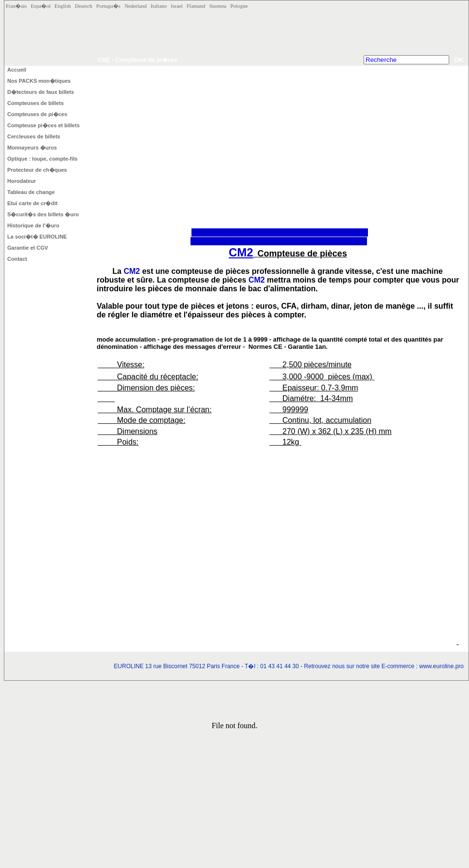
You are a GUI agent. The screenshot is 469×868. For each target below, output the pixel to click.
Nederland (137, 6)
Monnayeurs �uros (32, 148)
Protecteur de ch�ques (37, 170)
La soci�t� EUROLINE (37, 237)
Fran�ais (18, 6)
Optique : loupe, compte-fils (42, 159)
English (65, 6)
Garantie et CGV (28, 248)
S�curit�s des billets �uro (43, 214)
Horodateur (22, 181)
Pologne (239, 6)
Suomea (220, 6)
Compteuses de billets (36, 103)
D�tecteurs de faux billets (41, 92)
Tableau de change (31, 192)
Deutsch (86, 6)
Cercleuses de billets (34, 136)
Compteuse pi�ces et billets (44, 125)
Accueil (17, 70)
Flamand (198, 6)
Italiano (161, 6)
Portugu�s (110, 6)
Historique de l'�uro (33, 225)
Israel (179, 6)
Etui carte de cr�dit (32, 203)
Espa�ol (43, 6)
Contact (17, 259)
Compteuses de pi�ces (37, 114)
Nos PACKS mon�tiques (39, 81)
